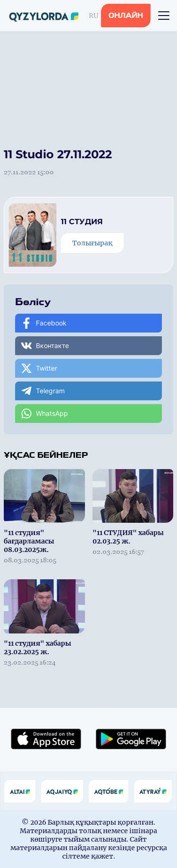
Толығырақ (92, 243)
